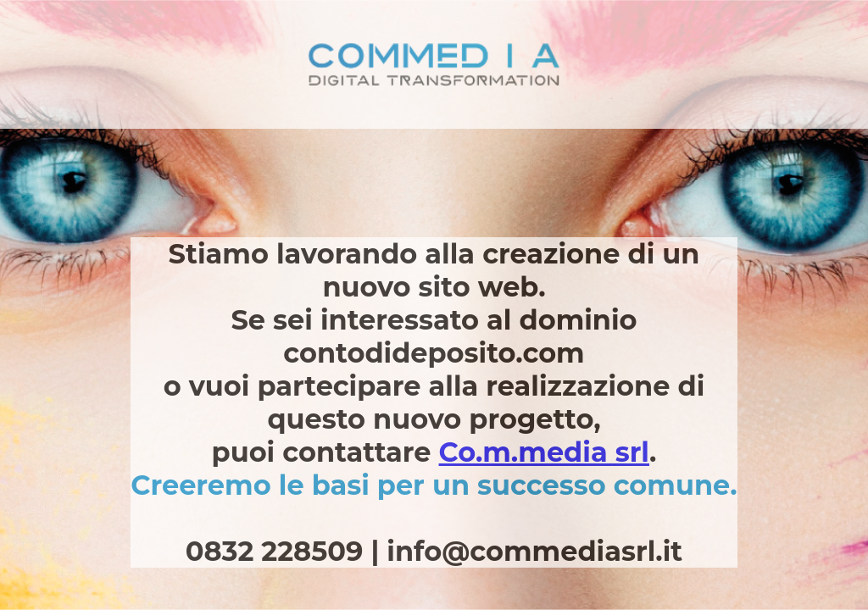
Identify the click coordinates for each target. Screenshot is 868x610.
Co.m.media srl (544, 452)
